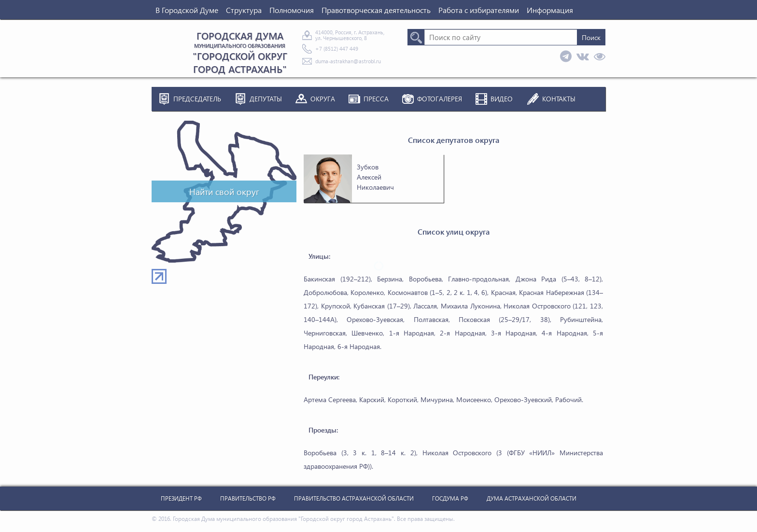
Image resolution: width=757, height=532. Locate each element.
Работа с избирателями (479, 10)
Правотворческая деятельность (376, 10)
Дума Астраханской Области (532, 498)
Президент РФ (181, 498)
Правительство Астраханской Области (354, 498)
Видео (502, 99)
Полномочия (292, 10)
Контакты (559, 99)
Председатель (197, 99)
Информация (550, 10)
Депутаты (266, 99)
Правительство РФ (248, 498)
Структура (244, 10)
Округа (323, 99)
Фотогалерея (440, 99)
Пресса (376, 99)
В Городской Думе (187, 10)
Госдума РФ (450, 498)
